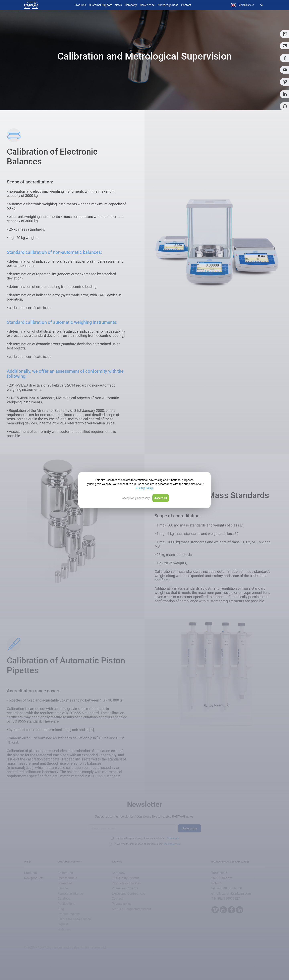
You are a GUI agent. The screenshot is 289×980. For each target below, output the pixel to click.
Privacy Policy (144, 488)
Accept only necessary (136, 498)
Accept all (161, 498)
